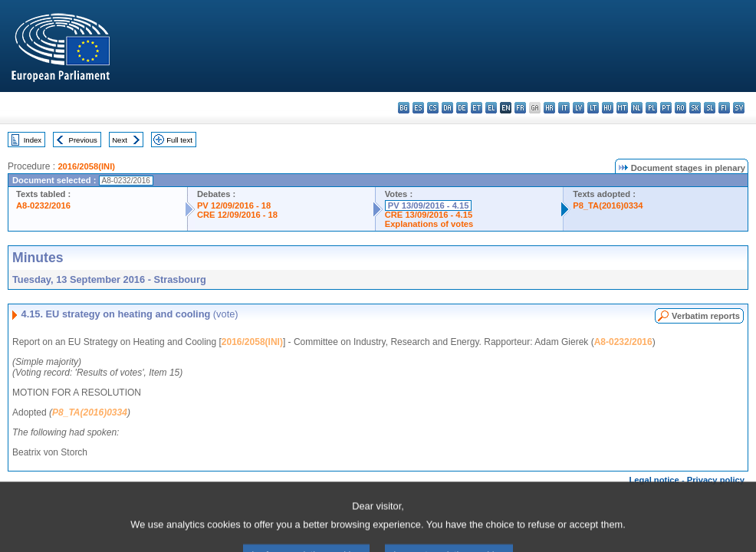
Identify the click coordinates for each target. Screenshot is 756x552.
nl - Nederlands (637, 108)
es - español (418, 108)
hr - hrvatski (549, 108)
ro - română (680, 108)
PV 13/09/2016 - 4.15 (429, 205)
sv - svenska (739, 108)
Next (120, 140)
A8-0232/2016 (43, 205)
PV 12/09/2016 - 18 (234, 205)
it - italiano (564, 108)
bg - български (404, 108)
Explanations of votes (429, 224)
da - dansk (447, 108)
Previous (83, 140)
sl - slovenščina (710, 108)
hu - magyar (608, 108)
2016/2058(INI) (86, 166)
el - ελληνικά (491, 108)
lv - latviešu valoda (579, 108)
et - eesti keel (477, 108)
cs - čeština (433, 108)
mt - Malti (622, 108)
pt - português (666, 108)
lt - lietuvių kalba (593, 108)
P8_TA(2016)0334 (608, 205)
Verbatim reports (706, 316)
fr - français (520, 108)
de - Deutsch (462, 108)
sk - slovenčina (695, 108)
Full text (179, 140)
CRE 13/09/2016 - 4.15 (429, 215)
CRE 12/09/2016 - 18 (237, 215)
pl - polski (651, 108)
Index (33, 140)
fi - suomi (724, 108)
